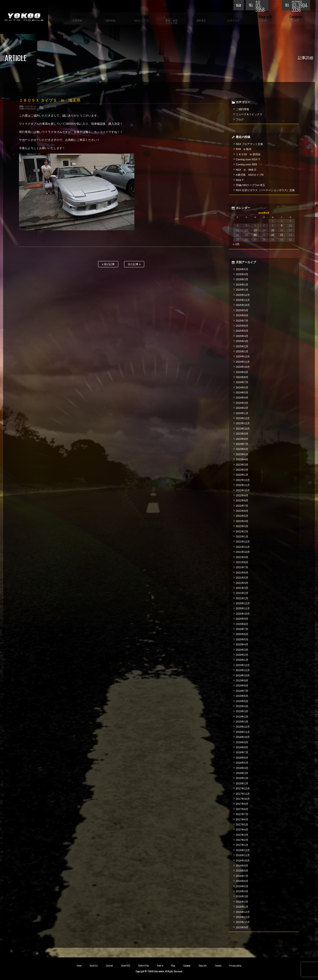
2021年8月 (242, 562)
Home (79, 966)
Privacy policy (235, 966)
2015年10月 (243, 922)
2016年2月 (242, 902)
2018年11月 (243, 732)
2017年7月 (242, 814)
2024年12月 (243, 356)
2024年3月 (242, 403)
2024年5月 (242, 393)
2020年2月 (242, 655)
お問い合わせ (239, 6)
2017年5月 (242, 824)
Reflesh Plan (143, 966)
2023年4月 (242, 459)
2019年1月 (242, 722)
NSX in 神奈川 (246, 170)
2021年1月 (242, 598)
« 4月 (236, 244)
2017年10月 (243, 799)
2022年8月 (242, 500)
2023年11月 (243, 423)
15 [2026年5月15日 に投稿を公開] (273, 230)
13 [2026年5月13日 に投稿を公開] (255, 230)
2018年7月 (242, 752)
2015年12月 (243, 912)
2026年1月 (242, 290)
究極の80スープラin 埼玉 (250, 185)
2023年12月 (243, 418)
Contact (218, 966)
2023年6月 (242, 449)
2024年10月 (243, 367)
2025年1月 (242, 351)
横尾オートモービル (24, 17)
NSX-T (240, 180)
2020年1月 (242, 660)
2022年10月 (243, 490)
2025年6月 (242, 326)
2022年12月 (243, 480)
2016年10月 (243, 861)
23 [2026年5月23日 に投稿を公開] (282, 235)
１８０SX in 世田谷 (248, 154)
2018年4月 (242, 768)
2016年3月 (242, 896)
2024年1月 (242, 413)
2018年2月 (242, 778)
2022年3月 (242, 526)
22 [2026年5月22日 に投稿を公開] (273, 235)
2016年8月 (242, 871)
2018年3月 (242, 773)
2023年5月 (242, 454)
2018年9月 (242, 742)
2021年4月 (242, 583)
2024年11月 (243, 362)
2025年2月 (242, 346)
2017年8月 (242, 809)
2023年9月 (242, 434)
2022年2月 (242, 531)
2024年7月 (242, 382)
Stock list (94, 966)
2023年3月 (242, 465)
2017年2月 (242, 840)
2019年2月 (242, 717)
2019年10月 (243, 675)
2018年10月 (243, 737)
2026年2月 (242, 285)
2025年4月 (242, 336)
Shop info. (203, 966)
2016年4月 (242, 891)
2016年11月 (243, 855)
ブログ (240, 119)
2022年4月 (242, 521)
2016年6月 (242, 881)
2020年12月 (243, 603)
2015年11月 (243, 917)
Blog (173, 966)
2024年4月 (242, 398)
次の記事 (134, 264)
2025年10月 (243, 305)
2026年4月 (242, 274)
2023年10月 (243, 429)
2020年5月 (242, 639)
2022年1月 (242, 537)
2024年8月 (242, 377)
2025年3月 (242, 341)
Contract (109, 966)
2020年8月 (242, 624)
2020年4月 (242, 644)
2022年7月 (242, 506)
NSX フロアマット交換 (249, 144)
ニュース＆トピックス (249, 114)
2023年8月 (242, 439)
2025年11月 (243, 300)
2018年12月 (243, 727)
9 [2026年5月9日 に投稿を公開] (282, 225)
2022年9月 (242, 495)
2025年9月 (242, 310)
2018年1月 (242, 783)
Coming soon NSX (246, 164)
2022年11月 (243, 485)
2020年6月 (242, 634)
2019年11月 (243, 670)
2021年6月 (242, 573)
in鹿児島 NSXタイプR (250, 175)
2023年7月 (242, 444)
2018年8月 (242, 747)
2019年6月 (242, 696)
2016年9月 (242, 866)
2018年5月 (242, 763)
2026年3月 (242, 279)
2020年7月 (242, 629)
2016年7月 (242, 876)
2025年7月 (242, 321)
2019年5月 (242, 701)
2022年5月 (242, 516)
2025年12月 (243, 295)
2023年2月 (242, 470)
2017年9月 (242, 804)
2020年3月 (242, 650)
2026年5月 (242, 269)
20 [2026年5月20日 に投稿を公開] (255, 235)
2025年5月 (242, 331)
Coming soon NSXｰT (248, 159)
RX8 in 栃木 (244, 149)
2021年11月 (243, 547)
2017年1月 (242, 845)
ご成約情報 (50, 106)
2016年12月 (243, 850)
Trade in (160, 966)
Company (187, 966)
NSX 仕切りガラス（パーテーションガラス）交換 (265, 190)
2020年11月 (243, 608)
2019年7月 (242, 691)
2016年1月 (242, 907)
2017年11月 (243, 794)
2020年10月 (243, 614)
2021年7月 (242, 567)
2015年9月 (242, 927)
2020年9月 (242, 619)
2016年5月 (242, 886)
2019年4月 (242, 706)
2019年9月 (242, 680)
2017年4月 (242, 830)
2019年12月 (243, 665)
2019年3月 (242, 711)
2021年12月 (243, 542)
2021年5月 (242, 578)
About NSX (126, 966)
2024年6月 (242, 387)
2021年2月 (242, 593)
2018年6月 (242, 758)
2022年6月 (242, 511)
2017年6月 (242, 819)
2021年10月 (243, 552)
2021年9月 (242, 557)
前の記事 (108, 264)
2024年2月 (242, 408)
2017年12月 (243, 788)
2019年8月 (242, 686)
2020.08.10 (30, 106)
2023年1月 (242, 475)
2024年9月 (242, 372)
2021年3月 (242, 588)
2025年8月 (242, 315)
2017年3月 (242, 835)
